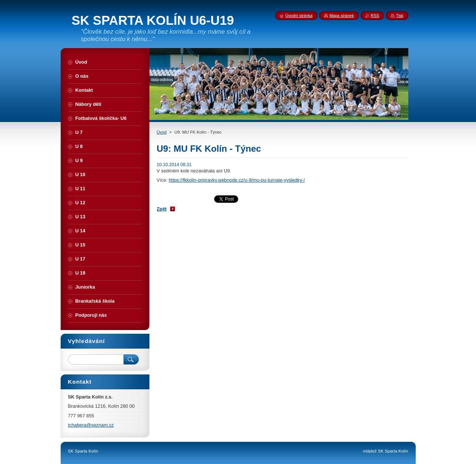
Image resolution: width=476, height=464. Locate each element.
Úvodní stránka (299, 16)
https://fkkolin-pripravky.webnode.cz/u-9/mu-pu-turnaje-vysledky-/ (237, 180)
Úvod (162, 132)
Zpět (162, 209)
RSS (375, 16)
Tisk (400, 16)
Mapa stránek (342, 16)
